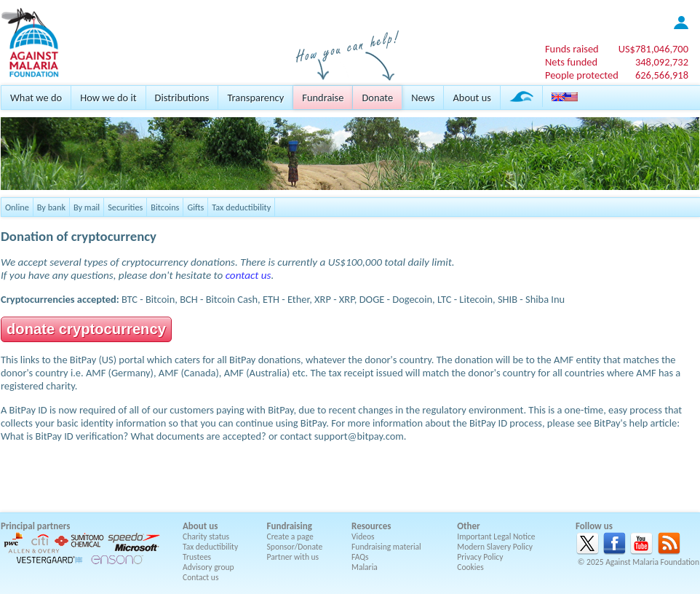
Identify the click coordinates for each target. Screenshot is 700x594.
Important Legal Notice (496, 536)
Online (17, 207)
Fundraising (290, 526)
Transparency (255, 98)
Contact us (200, 577)
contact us (248, 275)
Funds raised (572, 49)
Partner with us (293, 557)
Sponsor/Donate (295, 547)
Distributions (182, 98)
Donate (377, 98)
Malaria (365, 567)
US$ (653, 49)
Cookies (470, 567)
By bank (51, 207)
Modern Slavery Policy (495, 547)
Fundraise (323, 98)
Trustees (197, 557)
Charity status (206, 536)
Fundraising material (386, 547)
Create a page (290, 536)
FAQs (360, 557)
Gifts (195, 207)
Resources (371, 526)
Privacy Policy (480, 557)
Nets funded (571, 62)
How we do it (108, 98)
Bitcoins (165, 207)
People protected (582, 75)
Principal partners (35, 526)
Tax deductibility (241, 207)
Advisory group (208, 567)
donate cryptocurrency (86, 329)
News (423, 98)
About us (472, 98)
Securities (125, 207)
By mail (87, 207)
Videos (363, 536)
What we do (36, 98)
